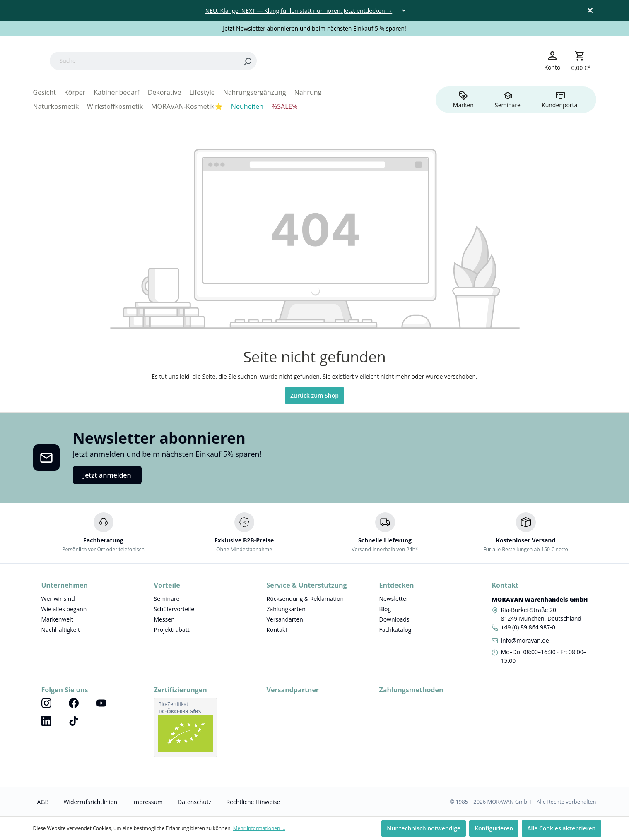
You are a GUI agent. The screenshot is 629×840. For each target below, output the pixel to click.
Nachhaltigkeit (61, 630)
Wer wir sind (58, 599)
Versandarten (284, 619)
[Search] (299, 61)
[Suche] (196, 61)
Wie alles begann (64, 609)
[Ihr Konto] (553, 60)
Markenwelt (57, 619)
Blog (385, 609)
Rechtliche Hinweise (253, 802)
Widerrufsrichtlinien (90, 802)
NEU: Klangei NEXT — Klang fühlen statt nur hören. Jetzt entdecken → (299, 11)
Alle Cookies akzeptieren (561, 828)
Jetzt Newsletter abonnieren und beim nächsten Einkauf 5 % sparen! (314, 28)
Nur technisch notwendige (424, 828)
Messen (164, 619)
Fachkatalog (395, 630)
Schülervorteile (174, 609)
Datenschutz (194, 802)
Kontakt (277, 630)
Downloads (394, 619)
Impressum (147, 802)
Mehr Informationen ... (259, 828)
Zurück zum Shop (314, 395)
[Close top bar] (590, 10)
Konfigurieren (494, 828)
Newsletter (394, 599)
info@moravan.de (525, 640)
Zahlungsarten (286, 609)
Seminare (166, 599)
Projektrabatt (171, 630)
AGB (43, 802)
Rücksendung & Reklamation (305, 599)
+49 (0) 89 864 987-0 (528, 627)
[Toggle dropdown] (404, 10)
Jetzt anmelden (107, 475)
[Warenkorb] (581, 61)
